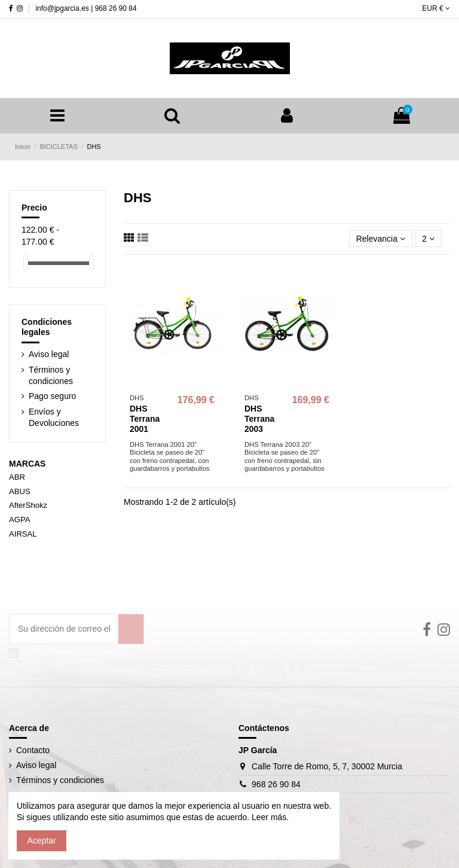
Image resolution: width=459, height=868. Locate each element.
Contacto (33, 750)
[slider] (26, 263)
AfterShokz (28, 505)
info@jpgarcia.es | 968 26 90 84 (86, 8)
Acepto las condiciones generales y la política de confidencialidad (79, 656)
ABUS (20, 491)
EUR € (436, 8)
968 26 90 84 (276, 784)
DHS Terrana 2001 (145, 419)
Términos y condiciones (51, 376)
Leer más (268, 817)
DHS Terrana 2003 (259, 419)
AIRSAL (23, 534)
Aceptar (42, 840)
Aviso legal (49, 354)
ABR (17, 477)
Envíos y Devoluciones (54, 418)
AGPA (19, 520)
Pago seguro (52, 396)
